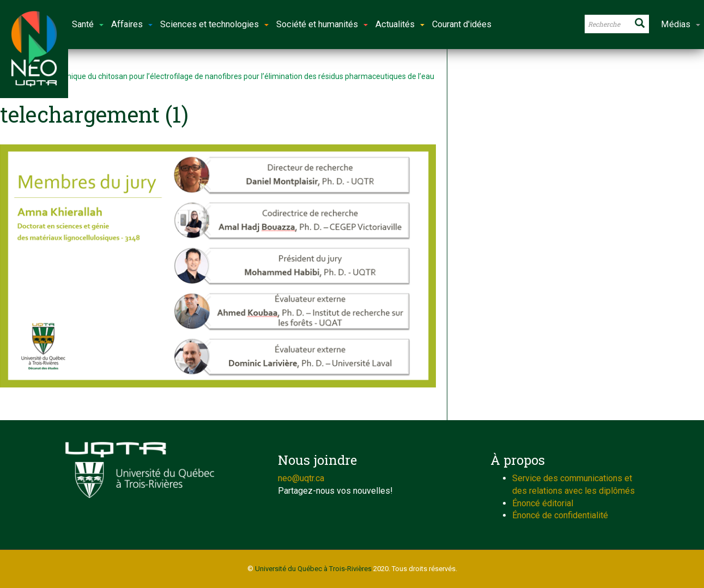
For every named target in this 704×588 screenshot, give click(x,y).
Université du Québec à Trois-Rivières (313, 569)
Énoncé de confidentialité (560, 515)
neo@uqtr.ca (301, 478)
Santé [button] (88, 24)
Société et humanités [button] (322, 24)
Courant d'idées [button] (462, 24)
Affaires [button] (132, 24)
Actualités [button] (400, 24)
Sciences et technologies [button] (214, 24)
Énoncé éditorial (543, 503)
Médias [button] (681, 24)
